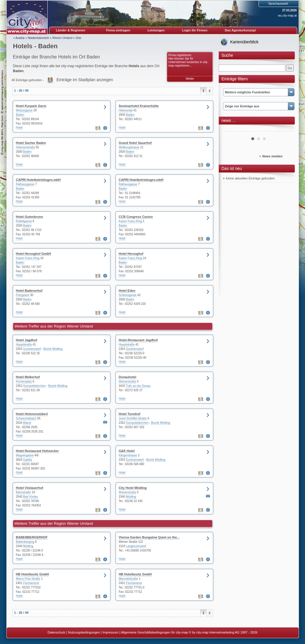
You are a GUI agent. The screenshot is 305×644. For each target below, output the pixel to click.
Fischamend (31, 583)
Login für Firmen (195, 30)
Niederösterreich (38, 38)
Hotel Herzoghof (131, 254)
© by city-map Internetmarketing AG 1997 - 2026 (223, 632)
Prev (231, 129)
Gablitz (28, 460)
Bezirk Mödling (53, 349)
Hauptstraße (24, 345)
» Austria (19, 38)
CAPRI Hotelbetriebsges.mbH (38, 180)
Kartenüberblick (244, 42)
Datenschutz (56, 632)
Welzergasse (24, 110)
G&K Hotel (127, 451)
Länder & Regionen (71, 30)
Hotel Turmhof (130, 414)
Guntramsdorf (32, 349)
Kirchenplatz (24, 381)
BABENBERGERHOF (32, 537)
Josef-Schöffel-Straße (133, 418)
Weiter (190, 79)
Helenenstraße (26, 147)
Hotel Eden (127, 291)
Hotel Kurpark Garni (31, 106)
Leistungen (156, 30)
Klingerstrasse (128, 455)
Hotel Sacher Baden (31, 143)
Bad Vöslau (31, 497)
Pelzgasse (23, 295)
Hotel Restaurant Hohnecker (37, 451)
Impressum (110, 632)
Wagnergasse (25, 455)
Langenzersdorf (136, 546)
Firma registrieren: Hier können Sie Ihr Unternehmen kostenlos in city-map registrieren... (188, 60)
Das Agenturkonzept (240, 30)
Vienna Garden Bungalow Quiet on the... (149, 537)
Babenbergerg (25, 542)
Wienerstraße (128, 381)
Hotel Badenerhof (29, 291)
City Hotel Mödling (133, 488)
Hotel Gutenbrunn (30, 217)
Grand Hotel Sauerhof (135, 143)
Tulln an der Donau (138, 386)
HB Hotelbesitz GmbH (33, 574)
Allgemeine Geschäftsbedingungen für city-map (154, 632)
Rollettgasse (24, 221)
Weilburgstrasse (129, 147)
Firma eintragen (118, 30)
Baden (20, 115)
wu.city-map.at (287, 16)
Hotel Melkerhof (28, 377)
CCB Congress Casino (136, 217)
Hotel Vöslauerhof (30, 488)
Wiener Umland (62, 38)
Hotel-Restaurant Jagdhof (138, 340)
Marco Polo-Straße (28, 579)
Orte (78, 38)
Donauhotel (128, 377)
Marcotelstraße (129, 579)
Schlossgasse (128, 295)
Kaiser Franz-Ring (131, 221)
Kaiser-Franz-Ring (28, 258)
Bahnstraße (24, 492)
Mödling (131, 497)
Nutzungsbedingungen (84, 632)
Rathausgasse (25, 184)
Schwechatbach (26, 418)
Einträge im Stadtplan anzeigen (85, 80)
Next (287, 129)
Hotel (19, 128)
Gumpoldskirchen (35, 386)
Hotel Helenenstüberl (32, 414)
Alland (27, 423)
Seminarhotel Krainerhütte (139, 106)
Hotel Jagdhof (27, 340)
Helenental (126, 110)
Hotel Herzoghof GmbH (34, 254)
